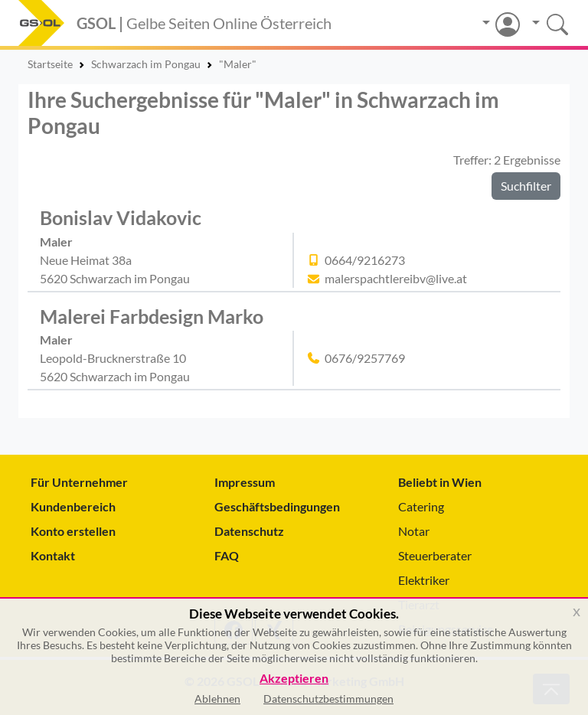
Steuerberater (435, 555)
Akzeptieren (294, 679)
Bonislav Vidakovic (121, 217)
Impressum (245, 482)
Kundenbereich (73, 506)
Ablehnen (217, 699)
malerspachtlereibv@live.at (396, 278)
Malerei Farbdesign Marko (152, 316)
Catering (421, 506)
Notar (414, 531)
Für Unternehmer (79, 482)
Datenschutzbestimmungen (328, 699)
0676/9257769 (365, 358)
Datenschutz (249, 531)
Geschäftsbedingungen (277, 506)
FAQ (227, 555)
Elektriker (424, 580)
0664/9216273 (365, 260)
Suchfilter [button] (526, 186)
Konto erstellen (73, 531)
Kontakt (53, 555)
